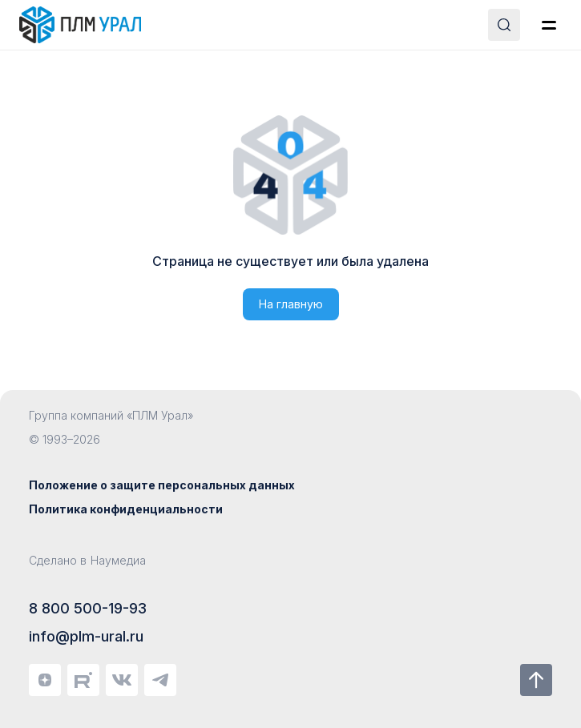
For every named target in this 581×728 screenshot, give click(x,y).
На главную (291, 304)
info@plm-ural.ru (86, 636)
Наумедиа (118, 560)
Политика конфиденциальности (126, 509)
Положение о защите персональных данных (162, 485)
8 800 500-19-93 (88, 608)
